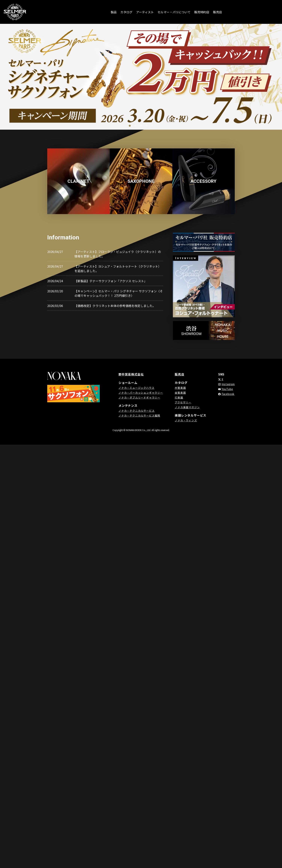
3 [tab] (141, 126)
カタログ (126, 12)
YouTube (226, 389)
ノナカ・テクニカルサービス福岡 (139, 415)
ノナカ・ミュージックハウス (136, 387)
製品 (114, 12)
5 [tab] (152, 126)
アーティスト (145, 12)
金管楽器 (180, 392)
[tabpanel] (141, 77)
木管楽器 (180, 387)
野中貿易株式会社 (131, 374)
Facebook (227, 394)
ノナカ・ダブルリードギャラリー (139, 397)
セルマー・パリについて (174, 12)
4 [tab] (147, 126)
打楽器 (178, 397)
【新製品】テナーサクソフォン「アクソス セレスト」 (111, 281)
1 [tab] (130, 126)
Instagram (227, 384)
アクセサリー (182, 402)
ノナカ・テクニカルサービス (136, 410)
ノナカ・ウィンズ (185, 420)
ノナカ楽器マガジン (186, 407)
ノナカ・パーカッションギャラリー (141, 392)
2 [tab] (135, 126)
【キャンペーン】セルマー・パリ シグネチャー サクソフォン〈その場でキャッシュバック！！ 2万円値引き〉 (119, 293)
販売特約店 (202, 12)
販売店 (217, 12)
